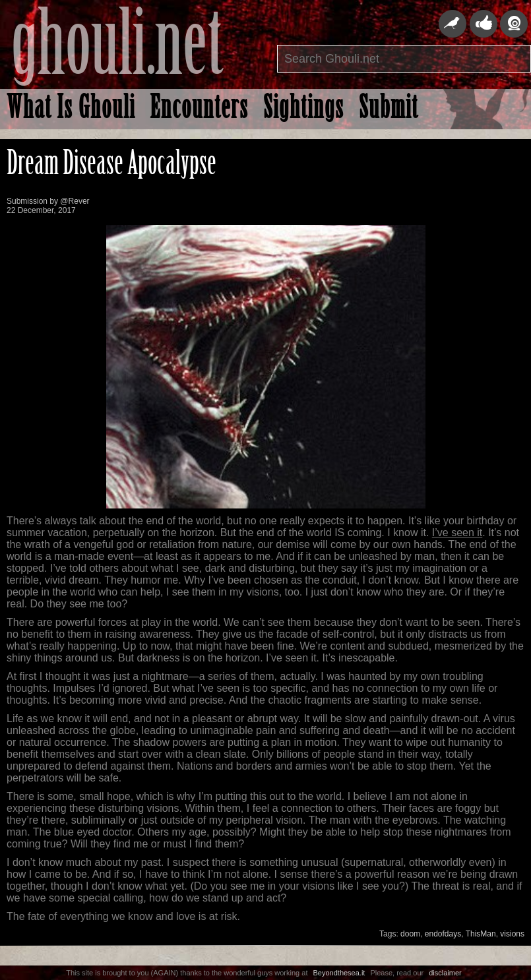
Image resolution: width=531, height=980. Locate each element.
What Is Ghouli (71, 110)
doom (410, 934)
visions (512, 934)
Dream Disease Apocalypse (111, 166)
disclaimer (445, 973)
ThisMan (481, 934)
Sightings (304, 110)
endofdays (443, 934)
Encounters (199, 110)
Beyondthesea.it (339, 973)
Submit (389, 110)
